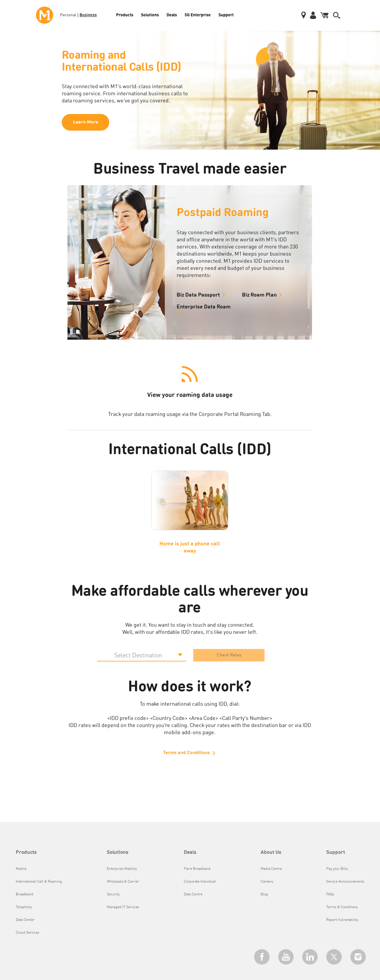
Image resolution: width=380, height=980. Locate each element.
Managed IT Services (123, 907)
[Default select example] (142, 655)
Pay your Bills (337, 869)
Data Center (25, 920)
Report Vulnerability (342, 920)
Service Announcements (345, 882)
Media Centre (271, 869)
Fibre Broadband (197, 869)
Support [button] (336, 852)
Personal (68, 15)
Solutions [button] (118, 852)
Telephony (24, 907)
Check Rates (229, 655)
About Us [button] (271, 852)
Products (125, 15)
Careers (267, 882)
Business (88, 15)
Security (113, 894)
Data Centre (193, 894)
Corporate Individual (200, 882)
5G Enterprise (198, 15)
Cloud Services (27, 933)
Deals (172, 15)
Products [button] (26, 852)
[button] (337, 15)
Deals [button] (190, 852)
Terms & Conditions (342, 907)
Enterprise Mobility (122, 869)
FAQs (330, 894)
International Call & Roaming (39, 882)
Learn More (86, 122)
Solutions (150, 15)
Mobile (21, 869)
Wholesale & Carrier (123, 882)
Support (226, 15)
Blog (264, 894)
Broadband (24, 894)
